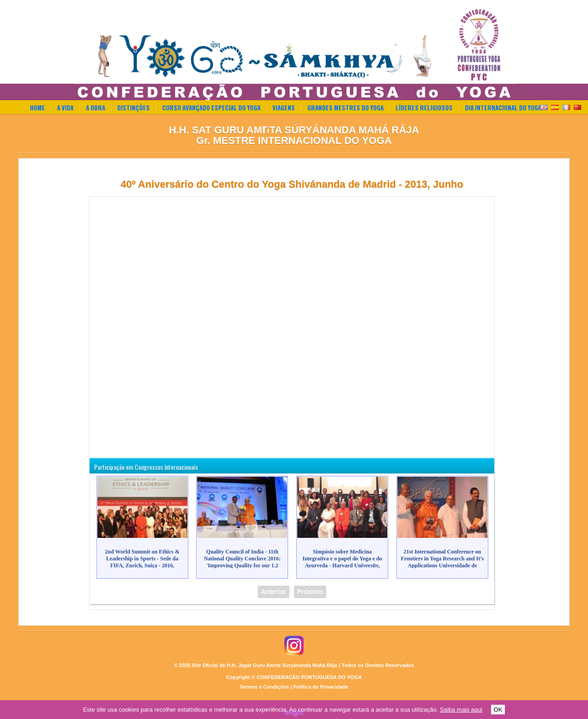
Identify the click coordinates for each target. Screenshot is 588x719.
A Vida (65, 108)
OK (498, 710)
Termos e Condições (264, 687)
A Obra (96, 108)
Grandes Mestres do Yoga (345, 108)
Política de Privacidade (321, 687)
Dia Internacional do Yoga (503, 108)
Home (37, 108)
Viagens (284, 108)
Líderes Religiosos (424, 108)
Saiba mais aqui (461, 710)
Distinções (133, 108)
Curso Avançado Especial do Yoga (211, 108)
